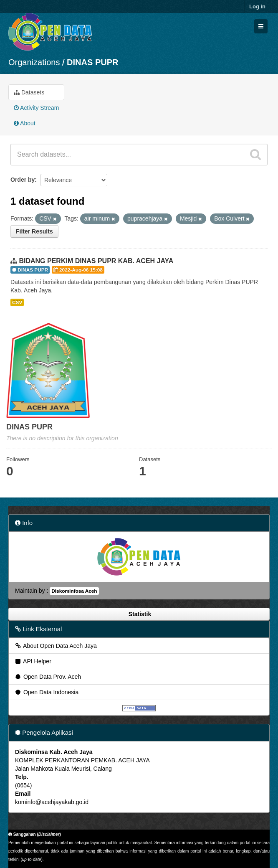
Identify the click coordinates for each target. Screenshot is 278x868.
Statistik (139, 614)
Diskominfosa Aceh (74, 591)
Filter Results (34, 231)
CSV (17, 302)
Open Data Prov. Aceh (48, 677)
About (25, 123)
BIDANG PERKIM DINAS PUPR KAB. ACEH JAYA (96, 261)
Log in (257, 6)
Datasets (29, 92)
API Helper (33, 661)
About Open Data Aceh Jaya (56, 646)
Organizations (34, 62)
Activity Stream (36, 108)
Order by (23, 180)
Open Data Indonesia (46, 692)
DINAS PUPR (92, 62)
